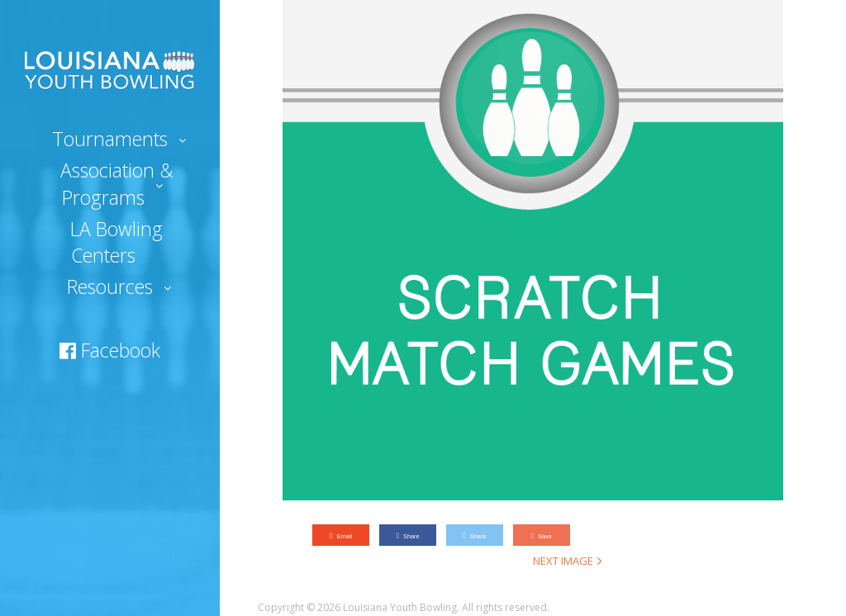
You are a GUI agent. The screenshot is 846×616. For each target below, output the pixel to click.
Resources (110, 287)
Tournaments (110, 139)
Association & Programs (117, 183)
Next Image (563, 561)
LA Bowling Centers (116, 242)
